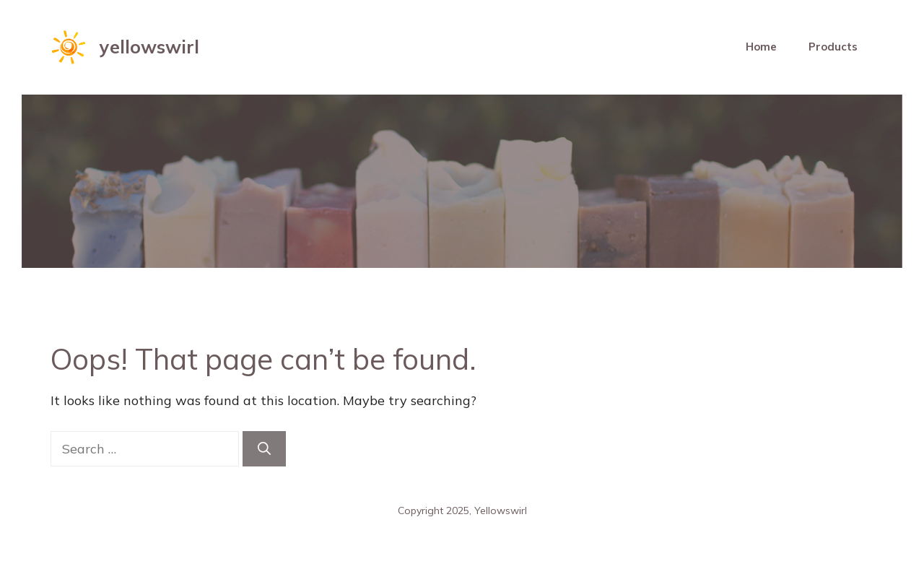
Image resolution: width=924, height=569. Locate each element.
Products (833, 47)
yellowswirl (149, 47)
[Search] (264, 449)
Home (761, 47)
